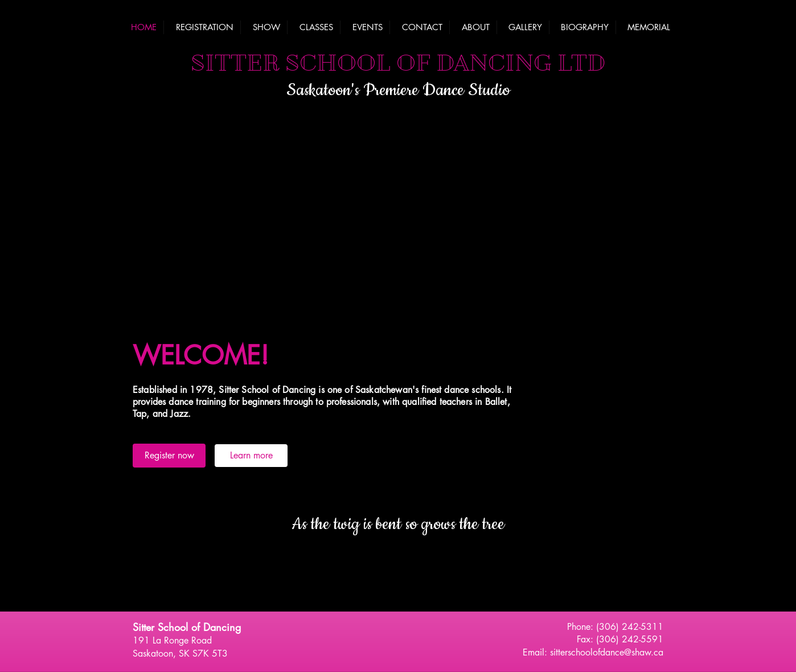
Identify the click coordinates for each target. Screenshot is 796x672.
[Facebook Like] (398, 630)
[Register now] (169, 456)
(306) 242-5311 (630, 627)
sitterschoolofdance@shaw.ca (607, 652)
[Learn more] (251, 456)
